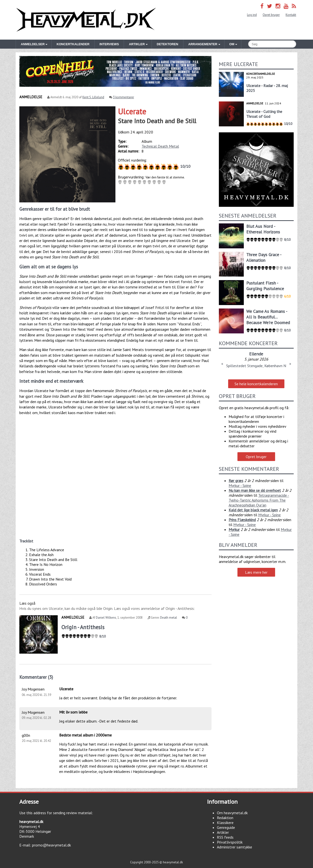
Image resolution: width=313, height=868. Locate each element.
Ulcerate (132, 111)
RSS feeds (225, 837)
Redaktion (225, 818)
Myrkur (234, 529)
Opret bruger (271, 15)
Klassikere (225, 823)
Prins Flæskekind (242, 520)
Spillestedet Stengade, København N (256, 366)
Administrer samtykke (235, 847)
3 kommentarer (123, 97)
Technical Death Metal (160, 146)
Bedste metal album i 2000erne (85, 735)
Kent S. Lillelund (93, 97)
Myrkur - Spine (240, 485)
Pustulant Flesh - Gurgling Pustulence (265, 286)
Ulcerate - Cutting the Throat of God (264, 114)
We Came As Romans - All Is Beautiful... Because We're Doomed (268, 317)
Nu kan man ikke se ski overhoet (255, 490)
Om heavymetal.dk (232, 813)
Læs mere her (256, 572)
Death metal (169, 618)
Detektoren (168, 44)
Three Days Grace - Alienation (264, 257)
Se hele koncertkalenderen (256, 384)
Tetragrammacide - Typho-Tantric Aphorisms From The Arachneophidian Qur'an (259, 500)
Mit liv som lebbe (73, 712)
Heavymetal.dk (86, 20)
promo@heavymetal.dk (51, 845)
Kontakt (291, 15)
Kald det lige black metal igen (253, 510)
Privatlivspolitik (230, 842)
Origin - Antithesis (83, 627)
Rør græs (236, 481)
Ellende (256, 354)
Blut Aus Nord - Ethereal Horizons (263, 229)
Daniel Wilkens (106, 618)
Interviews (109, 44)
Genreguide (226, 827)
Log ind (252, 15)
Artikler (223, 832)
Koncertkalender (73, 44)
